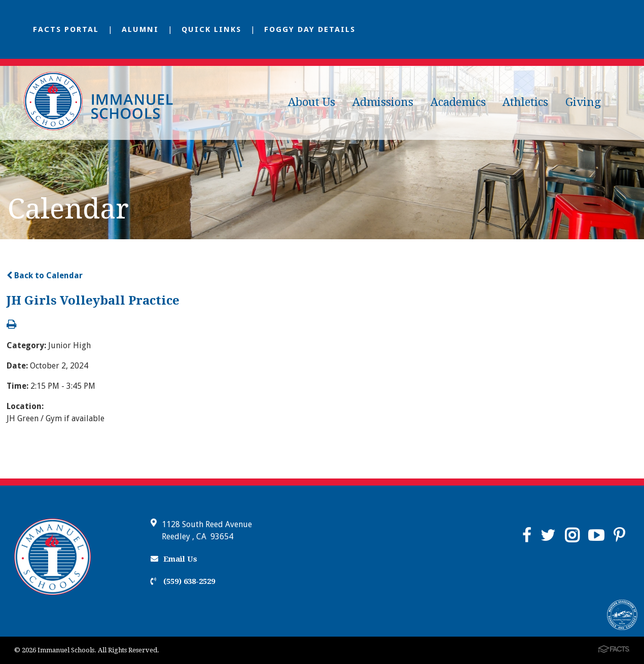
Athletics (525, 102)
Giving (583, 102)
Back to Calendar (45, 275)
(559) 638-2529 (183, 581)
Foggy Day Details (310, 29)
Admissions (383, 102)
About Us (312, 102)
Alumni (140, 29)
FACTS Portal (66, 29)
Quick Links (211, 29)
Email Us (174, 559)
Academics (458, 102)
